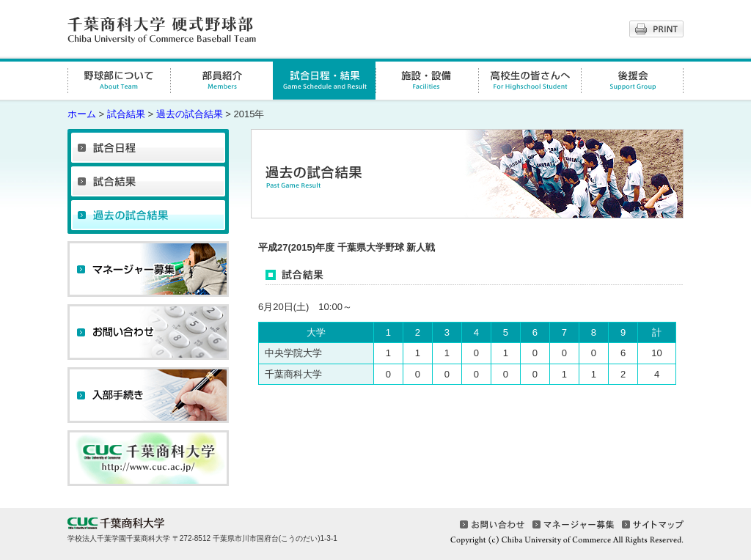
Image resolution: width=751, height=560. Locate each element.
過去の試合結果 (190, 114)
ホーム (82, 114)
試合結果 (126, 114)
